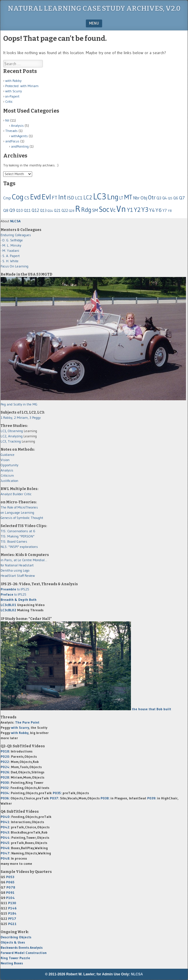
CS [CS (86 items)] (27, 198)
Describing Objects (16, 937)
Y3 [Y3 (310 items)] (145, 210)
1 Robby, (7, 417)
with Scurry (13, 91)
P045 (5, 843)
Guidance (8, 455)
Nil (7, 120)
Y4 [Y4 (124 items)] (152, 210)
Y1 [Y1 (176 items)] (130, 210)
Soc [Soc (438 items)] (104, 209)
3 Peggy (35, 417)
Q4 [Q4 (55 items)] (165, 198)
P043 (5, 832)
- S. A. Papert (10, 256)
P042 (5, 827)
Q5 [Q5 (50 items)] (170, 198)
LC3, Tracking (11, 441)
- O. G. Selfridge (12, 240)
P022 (5, 762)
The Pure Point (27, 722)
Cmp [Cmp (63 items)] (7, 198)
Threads (11, 131)
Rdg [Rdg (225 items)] (86, 210)
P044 (5, 837)
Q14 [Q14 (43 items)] (50, 211)
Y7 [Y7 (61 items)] (165, 211)
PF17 (12, 918)
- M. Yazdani (10, 250)
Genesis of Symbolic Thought (22, 518)
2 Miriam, (22, 417)
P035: (58, 793)
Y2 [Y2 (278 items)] (137, 210)
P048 (5, 858)
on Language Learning (17, 512)
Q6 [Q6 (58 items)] (176, 198)
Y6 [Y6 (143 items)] (159, 210)
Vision (5, 460)
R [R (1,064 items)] (78, 209)
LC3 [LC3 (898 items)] (100, 196)
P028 (5, 777)
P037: (54, 798)
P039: (152, 798)
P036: (5, 798)
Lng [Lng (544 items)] (113, 197)
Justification (9, 481)
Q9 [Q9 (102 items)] (12, 210)
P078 (11, 887)
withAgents (19, 136)
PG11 (12, 924)
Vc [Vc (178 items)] (113, 210)
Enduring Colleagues (16, 235)
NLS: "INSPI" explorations (19, 547)
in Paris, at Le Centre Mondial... (24, 560)
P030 (5, 782)
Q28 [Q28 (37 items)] (72, 211)
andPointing (20, 146)
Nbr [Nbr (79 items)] (136, 198)
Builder (18, 494)
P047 (5, 853)
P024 (5, 767)
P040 (5, 817)
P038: (105, 798)
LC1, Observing (12, 431)
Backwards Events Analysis (22, 947)
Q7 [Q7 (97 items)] (182, 198)
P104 (10, 898)
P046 (5, 848)
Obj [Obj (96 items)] (144, 198)
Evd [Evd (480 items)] (35, 197)
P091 (10, 892)
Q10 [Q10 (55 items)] (19, 211)
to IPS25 (15, 589)
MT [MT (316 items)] (128, 197)
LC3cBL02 (8, 610)
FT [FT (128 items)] (55, 198)
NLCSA (137, 974)
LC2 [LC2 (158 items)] (88, 198)
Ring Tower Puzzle (15, 958)
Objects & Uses (13, 942)
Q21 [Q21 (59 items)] (57, 210)
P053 (10, 877)
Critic (9, 101)
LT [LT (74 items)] (121, 198)
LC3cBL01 (8, 605)
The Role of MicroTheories (19, 507)
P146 (12, 908)
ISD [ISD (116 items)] (71, 198)
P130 (12, 903)
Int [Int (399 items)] (62, 197)
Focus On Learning (14, 266)
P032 (5, 788)
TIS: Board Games (14, 541)
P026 (5, 772)
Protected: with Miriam (22, 86)
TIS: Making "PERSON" (18, 536)
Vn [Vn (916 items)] (121, 209)
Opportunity (9, 465)
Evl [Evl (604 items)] (46, 197)
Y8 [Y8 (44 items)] (170, 211)
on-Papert (12, 96)
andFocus (12, 141)
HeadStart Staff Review (18, 576)
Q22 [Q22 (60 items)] (65, 211)
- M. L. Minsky (11, 245)
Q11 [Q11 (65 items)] (27, 211)
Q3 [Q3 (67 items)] (159, 198)
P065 (10, 882)
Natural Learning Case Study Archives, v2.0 (94, 8)
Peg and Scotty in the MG (19, 404)
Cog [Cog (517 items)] (18, 197)
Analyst (6, 494)
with (20, 727)
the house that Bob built (151, 709)
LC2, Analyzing (12, 436)
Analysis (17, 125)
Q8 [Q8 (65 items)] (6, 211)
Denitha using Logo (15, 570)
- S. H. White (10, 261)
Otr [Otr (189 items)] (152, 197)
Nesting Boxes (12, 963)
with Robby (13, 81)
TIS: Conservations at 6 (18, 531)
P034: (5, 793)
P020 (5, 756)
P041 (5, 822)
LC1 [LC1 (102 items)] (79, 198)
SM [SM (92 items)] (95, 210)
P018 (5, 751)
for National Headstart (17, 565)
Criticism (7, 475)
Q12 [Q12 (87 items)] (35, 210)
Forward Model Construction (24, 953)
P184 (12, 913)
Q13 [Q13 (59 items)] (43, 210)
